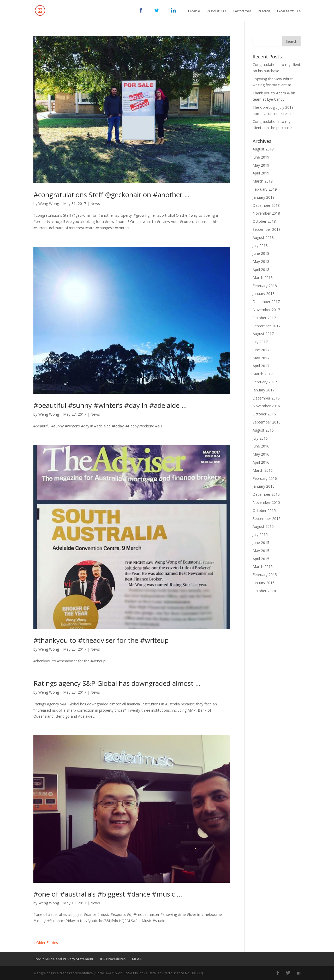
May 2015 (261, 551)
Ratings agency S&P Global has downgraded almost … (117, 683)
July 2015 (260, 534)
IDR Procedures (113, 959)
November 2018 (266, 213)
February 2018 (265, 286)
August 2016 (263, 430)
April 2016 (261, 462)
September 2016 (267, 422)
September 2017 (267, 326)
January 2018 (264, 294)
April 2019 (261, 173)
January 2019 (264, 197)
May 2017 (261, 358)
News (264, 12)
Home (194, 12)
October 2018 (264, 221)
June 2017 (261, 350)
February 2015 (265, 575)
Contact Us (289, 12)
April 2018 (261, 270)
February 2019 (265, 189)
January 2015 (264, 583)
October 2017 (264, 318)
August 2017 (263, 334)
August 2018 (263, 237)
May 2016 (261, 454)
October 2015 (264, 510)
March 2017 (263, 374)
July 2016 (260, 438)
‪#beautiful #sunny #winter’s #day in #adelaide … (110, 405)
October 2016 (264, 414)
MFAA (137, 959)
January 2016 (264, 486)
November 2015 (266, 502)
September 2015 (267, 519)
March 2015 (263, 567)
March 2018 (263, 278)
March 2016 (263, 470)
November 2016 (266, 406)
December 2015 (266, 494)
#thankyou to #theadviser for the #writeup (101, 640)
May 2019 (261, 165)
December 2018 (266, 205)
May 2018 (261, 261)
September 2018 (267, 229)
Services (242, 12)
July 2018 (260, 246)
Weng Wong (49, 204)
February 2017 (265, 382)
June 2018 (261, 253)
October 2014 (264, 591)
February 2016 (265, 478)
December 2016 (266, 398)
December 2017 (266, 302)
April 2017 (261, 366)
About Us (217, 12)
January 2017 (264, 390)
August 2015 (263, 526)
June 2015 (261, 543)
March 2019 (263, 181)
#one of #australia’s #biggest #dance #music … (108, 894)
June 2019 (261, 157)
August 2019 (263, 149)
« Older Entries (46, 943)
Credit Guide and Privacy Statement (63, 959)
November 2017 (266, 310)
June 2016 (261, 446)
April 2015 (261, 559)
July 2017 (260, 342)
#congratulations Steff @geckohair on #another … (112, 195)
